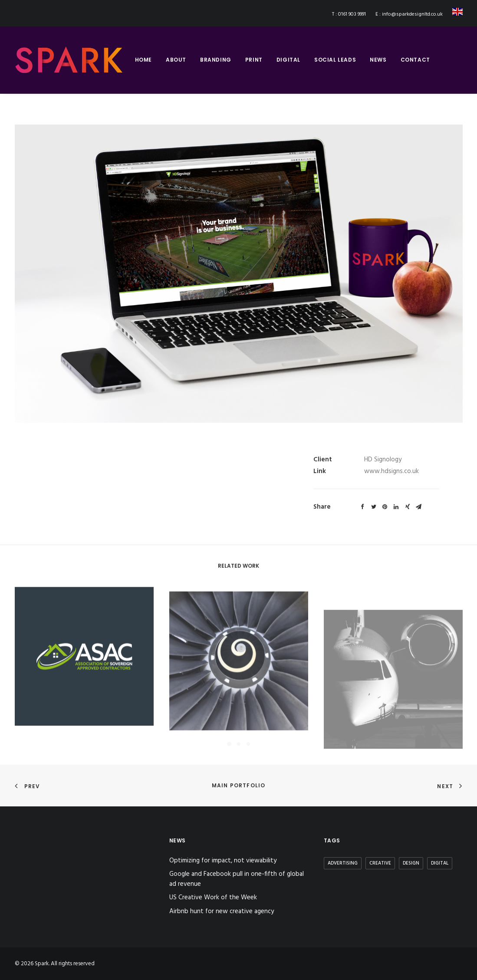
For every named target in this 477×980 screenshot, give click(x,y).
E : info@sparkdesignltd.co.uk (409, 14)
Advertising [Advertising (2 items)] (343, 863)
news (378, 60)
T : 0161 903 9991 (349, 14)
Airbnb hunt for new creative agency (222, 912)
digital (288, 60)
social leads (335, 60)
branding (216, 60)
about (176, 60)
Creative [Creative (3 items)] (380, 863)
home (143, 60)
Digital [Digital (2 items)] (440, 863)
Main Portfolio (239, 785)
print (254, 60)
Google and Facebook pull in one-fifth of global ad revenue (237, 879)
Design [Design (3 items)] (411, 863)
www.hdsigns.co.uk (391, 471)
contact (415, 60)
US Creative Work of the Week (213, 898)
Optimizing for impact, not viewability (223, 861)
